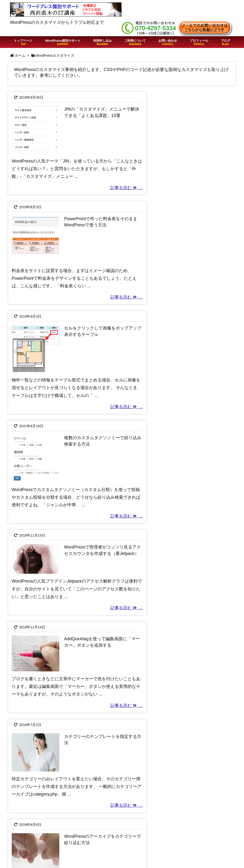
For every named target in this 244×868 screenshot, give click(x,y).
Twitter (172, 844)
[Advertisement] (122, 723)
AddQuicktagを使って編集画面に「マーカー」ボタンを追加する (200, 329)
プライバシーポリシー (188, 836)
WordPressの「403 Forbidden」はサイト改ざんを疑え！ (118, 846)
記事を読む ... (100, 185)
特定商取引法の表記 (185, 828)
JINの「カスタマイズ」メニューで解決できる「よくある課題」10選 (84, 116)
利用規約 (175, 821)
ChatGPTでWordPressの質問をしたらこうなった (120, 833)
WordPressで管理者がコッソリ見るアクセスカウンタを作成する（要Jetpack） (83, 329)
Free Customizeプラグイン (192, 852)
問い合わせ (177, 859)
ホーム (20, 56)
